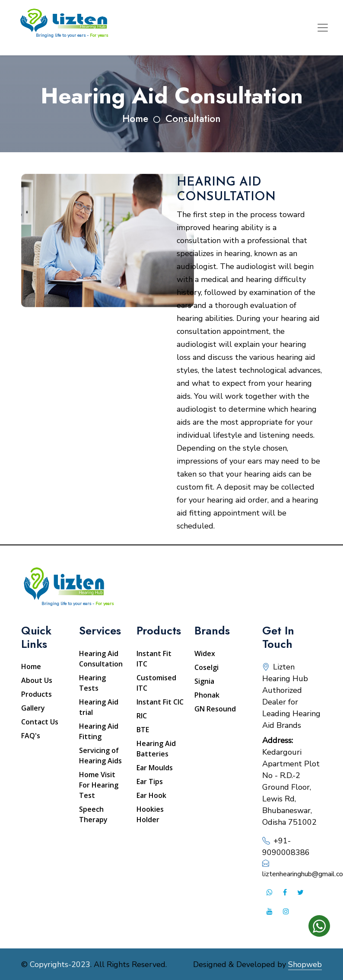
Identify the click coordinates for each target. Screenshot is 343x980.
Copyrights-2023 (60, 964)
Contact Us (40, 722)
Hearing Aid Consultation (101, 659)
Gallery (33, 708)
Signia (204, 681)
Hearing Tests (92, 683)
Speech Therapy (93, 814)
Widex (205, 653)
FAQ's (31, 736)
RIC (142, 716)
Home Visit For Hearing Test (99, 785)
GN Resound (215, 709)
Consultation (193, 119)
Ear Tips (150, 781)
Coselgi (206, 667)
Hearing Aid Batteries (156, 749)
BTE (143, 730)
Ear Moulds (155, 768)
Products (37, 694)
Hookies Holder (150, 814)
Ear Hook (151, 795)
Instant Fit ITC (154, 659)
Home (135, 119)
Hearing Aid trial (99, 707)
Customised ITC (156, 683)
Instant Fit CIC (160, 702)
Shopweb (305, 964)
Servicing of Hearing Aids (100, 756)
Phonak (207, 695)
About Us (37, 680)
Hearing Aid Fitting (99, 731)
